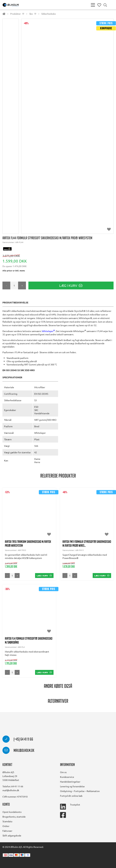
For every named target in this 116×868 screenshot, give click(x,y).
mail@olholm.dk (18, 751)
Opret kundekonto (12, 812)
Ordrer (6, 826)
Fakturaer (7, 831)
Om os (63, 772)
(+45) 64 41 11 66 (18, 740)
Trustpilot (75, 805)
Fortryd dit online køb (71, 796)
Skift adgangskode (12, 835)
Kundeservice (67, 777)
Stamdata (7, 821)
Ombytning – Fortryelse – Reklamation (80, 791)
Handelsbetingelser (70, 782)
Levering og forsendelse (72, 786)
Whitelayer (48, 331)
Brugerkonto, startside (14, 817)
